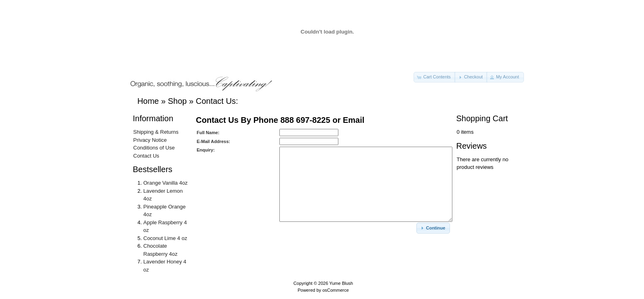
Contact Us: (217, 101)
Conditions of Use (154, 148)
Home (148, 101)
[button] (435, 77)
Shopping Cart (482, 118)
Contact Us (146, 156)
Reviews (472, 146)
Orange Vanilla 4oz (166, 183)
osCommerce (335, 290)
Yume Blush (341, 283)
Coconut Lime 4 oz (165, 238)
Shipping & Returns (156, 132)
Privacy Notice (150, 140)
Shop (177, 101)
